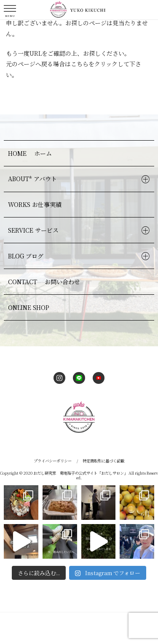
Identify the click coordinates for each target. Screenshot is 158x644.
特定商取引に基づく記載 (103, 461)
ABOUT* (33, 179)
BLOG (27, 256)
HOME (31, 153)
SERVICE (34, 230)
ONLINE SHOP (29, 307)
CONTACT (45, 282)
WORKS (36, 204)
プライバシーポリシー (53, 461)
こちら (80, 64)
